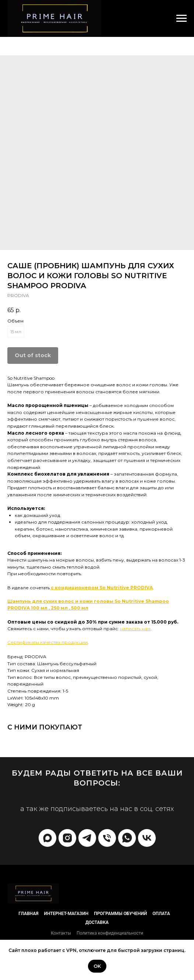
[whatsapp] (127, 838)
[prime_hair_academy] (67, 838)
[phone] (107, 838)
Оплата (161, 914)
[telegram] (87, 838)
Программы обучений (120, 914)
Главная (28, 914)
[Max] (47, 838)
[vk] (147, 838)
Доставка (97, 922)
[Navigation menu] (181, 18)
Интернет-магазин (66, 914)
